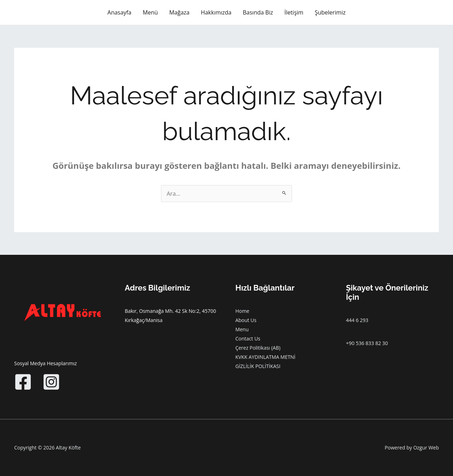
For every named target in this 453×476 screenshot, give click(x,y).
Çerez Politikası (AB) (258, 348)
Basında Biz (258, 12)
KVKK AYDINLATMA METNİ (265, 357)
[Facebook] (23, 382)
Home (242, 311)
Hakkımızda (216, 12)
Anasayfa (120, 12)
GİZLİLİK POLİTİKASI (258, 366)
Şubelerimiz (330, 12)
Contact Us (248, 339)
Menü (150, 12)
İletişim (294, 12)
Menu (242, 329)
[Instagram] (51, 382)
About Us (246, 320)
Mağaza (179, 12)
